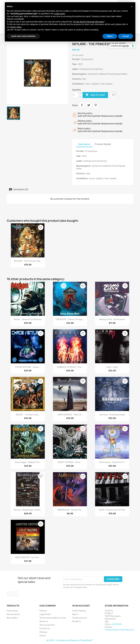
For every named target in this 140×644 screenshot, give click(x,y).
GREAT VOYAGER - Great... (70, 462)
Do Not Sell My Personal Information (89, 22)
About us (44, 621)
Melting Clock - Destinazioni (112, 319)
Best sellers (12, 618)
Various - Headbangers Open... (28, 510)
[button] (132, 7)
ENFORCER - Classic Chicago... (70, 319)
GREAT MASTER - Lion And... (28, 557)
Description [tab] (84, 144)
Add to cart (95, 95)
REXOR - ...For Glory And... (28, 415)
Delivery (43, 611)
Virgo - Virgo (112, 367)
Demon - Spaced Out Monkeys (28, 319)
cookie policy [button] (60, 14)
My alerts (76, 621)
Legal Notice (45, 614)
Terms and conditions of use (53, 618)
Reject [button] (110, 36)
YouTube (16, 594)
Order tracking (79, 611)
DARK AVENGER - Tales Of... (70, 415)
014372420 (117, 624)
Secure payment (47, 625)
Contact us (45, 628)
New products (13, 614)
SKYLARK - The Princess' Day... (28, 261)
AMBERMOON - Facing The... (70, 510)
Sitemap (43, 632)
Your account (81, 606)
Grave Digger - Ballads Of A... (28, 462)
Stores (43, 635)
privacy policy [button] (16, 27)
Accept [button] (126, 36)
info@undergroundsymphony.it (119, 630)
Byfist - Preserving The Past (112, 510)
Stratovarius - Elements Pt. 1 (112, 462)
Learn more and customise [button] (23, 36)
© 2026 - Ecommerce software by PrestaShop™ (70, 640)
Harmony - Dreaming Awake (112, 415)
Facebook (10, 594)
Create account (80, 618)
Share (82, 105)
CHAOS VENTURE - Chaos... (28, 367)
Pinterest (96, 105)
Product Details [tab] (103, 144)
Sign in (75, 614)
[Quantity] (75, 95)
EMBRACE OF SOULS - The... (70, 367)
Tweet (89, 105)
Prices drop (12, 611)
